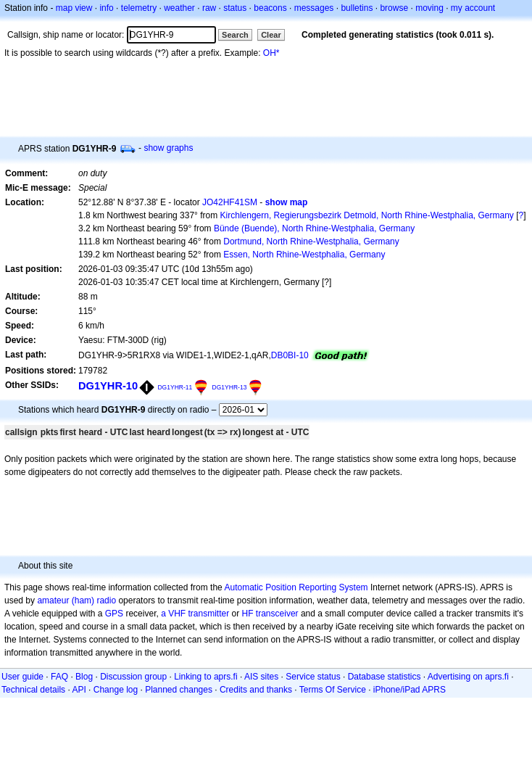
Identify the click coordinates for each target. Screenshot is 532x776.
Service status (313, 677)
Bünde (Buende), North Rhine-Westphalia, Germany (314, 228)
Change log (116, 690)
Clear (271, 35)
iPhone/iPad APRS (410, 690)
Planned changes (179, 690)
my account (473, 8)
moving (429, 8)
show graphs (168, 148)
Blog (84, 677)
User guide (22, 677)
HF (248, 614)
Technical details (33, 690)
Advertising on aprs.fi (468, 677)
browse (394, 8)
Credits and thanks (256, 690)
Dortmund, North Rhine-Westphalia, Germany (311, 242)
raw (209, 8)
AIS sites (261, 677)
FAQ (59, 677)
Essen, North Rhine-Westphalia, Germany (304, 255)
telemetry (139, 8)
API (79, 690)
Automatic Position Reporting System (296, 587)
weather (179, 8)
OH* (271, 53)
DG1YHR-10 (108, 386)
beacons (270, 8)
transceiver (277, 614)
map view (74, 8)
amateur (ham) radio (76, 600)
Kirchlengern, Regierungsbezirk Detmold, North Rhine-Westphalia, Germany (367, 215)
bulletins (357, 8)
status (235, 8)
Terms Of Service (333, 690)
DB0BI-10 (290, 355)
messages (314, 8)
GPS (114, 614)
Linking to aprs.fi (205, 677)
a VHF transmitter (195, 614)
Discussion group (133, 677)
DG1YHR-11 (175, 387)
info (106, 8)
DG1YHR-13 (230, 387)
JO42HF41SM (230, 202)
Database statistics (385, 677)
